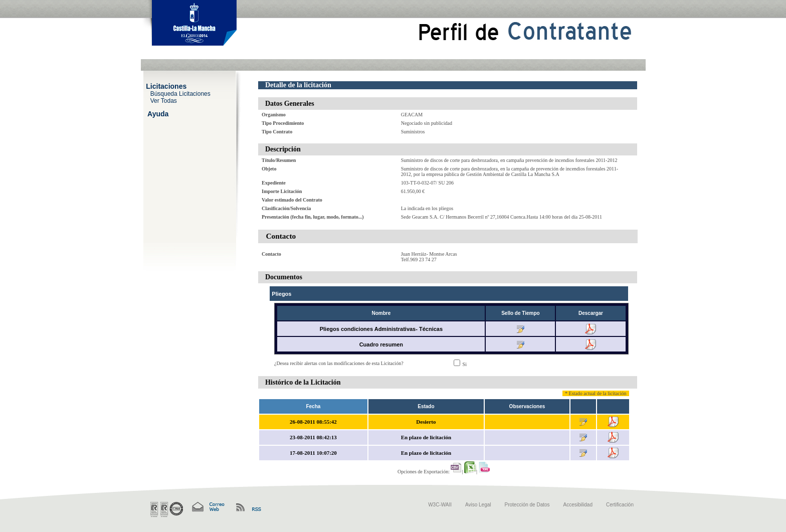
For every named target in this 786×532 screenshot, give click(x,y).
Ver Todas (164, 100)
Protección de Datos (527, 505)
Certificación (620, 505)
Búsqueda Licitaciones (180, 93)
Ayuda (158, 113)
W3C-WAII (440, 505)
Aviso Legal (478, 505)
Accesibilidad (578, 505)
